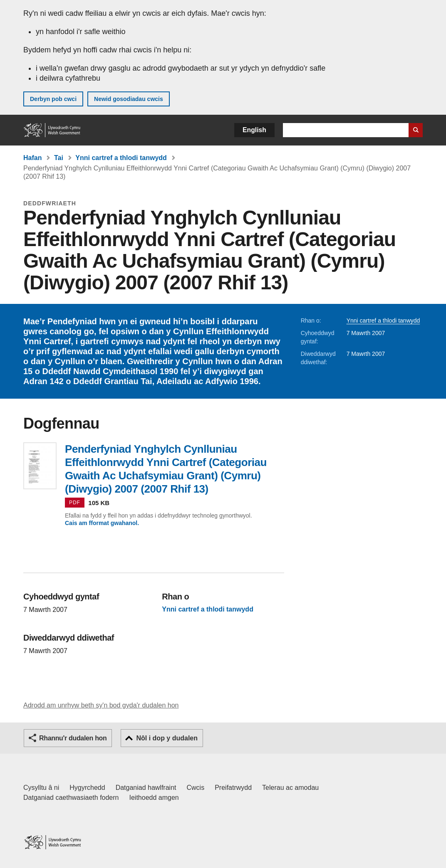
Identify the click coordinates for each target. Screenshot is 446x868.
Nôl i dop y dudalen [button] (167, 738)
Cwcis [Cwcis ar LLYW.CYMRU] (196, 788)
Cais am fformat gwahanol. (102, 523)
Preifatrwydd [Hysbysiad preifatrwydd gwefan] (233, 788)
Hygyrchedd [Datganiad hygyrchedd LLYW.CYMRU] (87, 788)
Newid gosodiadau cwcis (129, 99)
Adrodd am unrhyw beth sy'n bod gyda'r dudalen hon (101, 705)
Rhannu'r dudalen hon (73, 738)
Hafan (32, 158)
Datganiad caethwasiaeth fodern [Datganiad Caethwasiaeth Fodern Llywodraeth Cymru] (71, 798)
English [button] (254, 130)
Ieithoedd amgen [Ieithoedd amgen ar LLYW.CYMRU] (154, 798)
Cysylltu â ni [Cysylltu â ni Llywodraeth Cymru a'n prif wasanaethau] (41, 788)
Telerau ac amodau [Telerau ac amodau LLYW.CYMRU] (290, 788)
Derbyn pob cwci (53, 99)
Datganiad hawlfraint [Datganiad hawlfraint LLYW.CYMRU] (146, 788)
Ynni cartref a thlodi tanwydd (121, 158)
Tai (59, 158)
